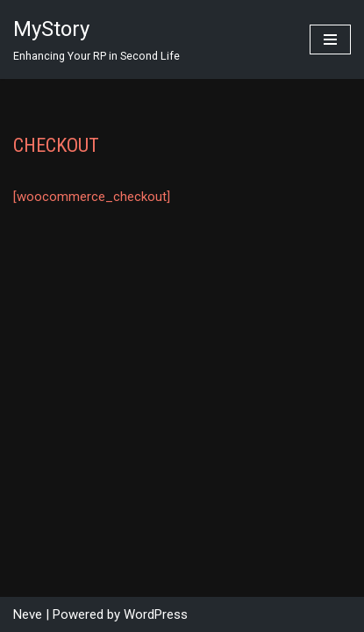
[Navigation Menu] (330, 39)
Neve (28, 614)
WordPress (156, 614)
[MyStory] (96, 39)
